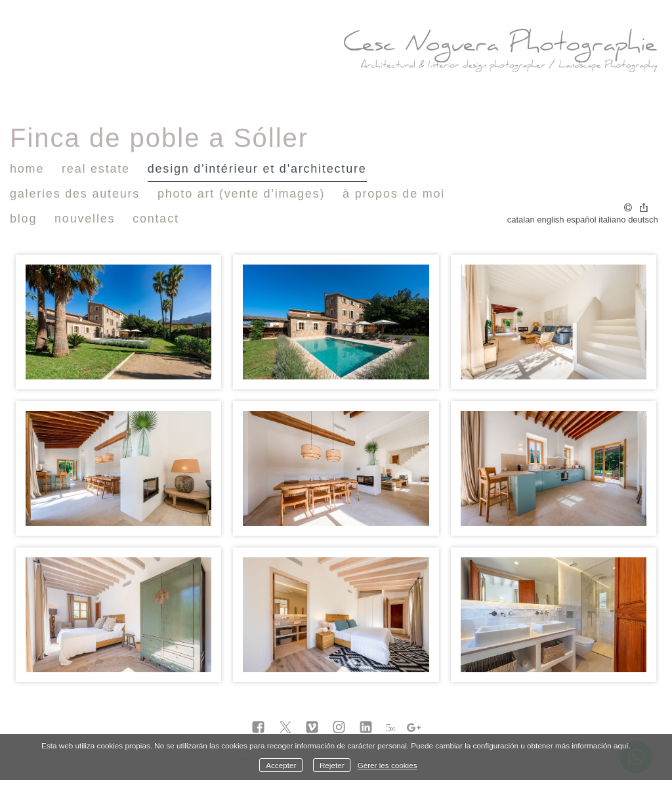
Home (27, 169)
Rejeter (332, 765)
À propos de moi (394, 194)
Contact (156, 219)
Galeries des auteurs (75, 194)
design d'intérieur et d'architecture (257, 169)
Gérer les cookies (388, 765)
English (550, 220)
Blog (23, 219)
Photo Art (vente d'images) (241, 194)
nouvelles (85, 219)
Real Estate (96, 169)
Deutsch (643, 220)
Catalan (521, 220)
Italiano (612, 220)
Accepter (281, 765)
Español (581, 220)
